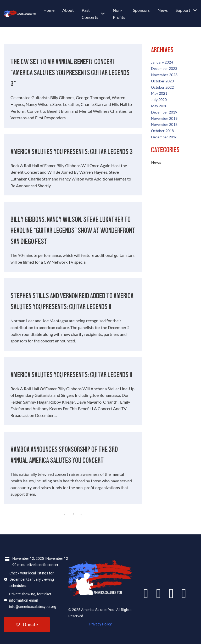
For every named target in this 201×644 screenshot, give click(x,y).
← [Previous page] (66, 514)
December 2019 (164, 112)
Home (49, 10)
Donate (27, 625)
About (68, 10)
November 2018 (164, 124)
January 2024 (162, 62)
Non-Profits (119, 14)
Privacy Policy (100, 624)
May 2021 (159, 93)
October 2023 (162, 81)
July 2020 (159, 100)
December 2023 (164, 68)
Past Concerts (90, 14)
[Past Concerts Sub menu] (103, 14)
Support (183, 10)
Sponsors (141, 10)
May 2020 (159, 106)
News (163, 10)
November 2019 (164, 118)
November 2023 (164, 75)
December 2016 (164, 137)
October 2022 (162, 87)
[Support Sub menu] (195, 10)
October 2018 (162, 131)
